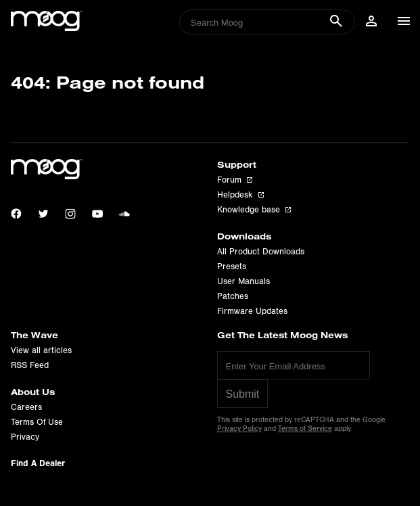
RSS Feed (30, 365)
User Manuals (243, 281)
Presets (232, 267)
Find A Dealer (38, 463)
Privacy (25, 437)
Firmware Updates (252, 311)
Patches (233, 296)
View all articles (41, 350)
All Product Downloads (261, 252)
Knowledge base (254, 210)
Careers (26, 407)
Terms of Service (305, 429)
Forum (235, 180)
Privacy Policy (239, 429)
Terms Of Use (37, 422)
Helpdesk (240, 195)
